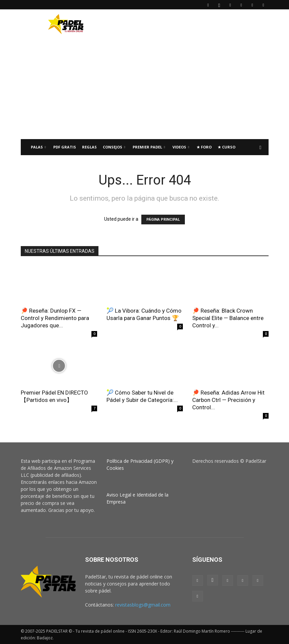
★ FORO (204, 147)
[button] (261, 147)
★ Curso (227, 147)
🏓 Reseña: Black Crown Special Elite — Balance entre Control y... (228, 318)
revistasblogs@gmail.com (143, 605)
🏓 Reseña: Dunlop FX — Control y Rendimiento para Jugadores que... (55, 318)
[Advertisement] (190, 24)
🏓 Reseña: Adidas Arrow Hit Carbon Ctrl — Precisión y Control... (228, 400)
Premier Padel (149, 147)
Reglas (89, 147)
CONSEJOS (114, 147)
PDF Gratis (65, 147)
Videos (181, 147)
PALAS (38, 147)
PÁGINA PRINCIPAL (163, 220)
